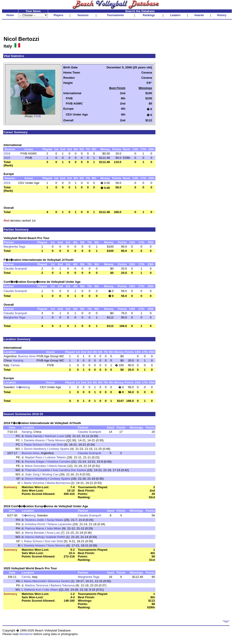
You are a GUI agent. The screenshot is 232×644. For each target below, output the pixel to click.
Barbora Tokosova (63, 585)
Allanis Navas (57, 466)
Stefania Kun (33, 590)
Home (10, 15)
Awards (199, 15)
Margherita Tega (14, 247)
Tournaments (115, 15)
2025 (7, 158)
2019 (7, 183)
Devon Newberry (35, 449)
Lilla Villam (51, 590)
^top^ (226, 621)
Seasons (83, 15)
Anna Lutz (53, 533)
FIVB (38, 116)
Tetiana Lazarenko (59, 524)
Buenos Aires (27, 356)
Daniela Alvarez (34, 440)
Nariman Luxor (55, 436)
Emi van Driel (54, 445)
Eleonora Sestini (59, 581)
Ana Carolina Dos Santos (69, 470)
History (222, 15)
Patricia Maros (34, 528)
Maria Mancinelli (35, 581)
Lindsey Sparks (59, 449)
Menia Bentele (34, 533)
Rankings (149, 15)
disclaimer (26, 634)
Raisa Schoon (33, 445)
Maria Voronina (34, 483)
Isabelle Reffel (55, 537)
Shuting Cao (50, 474)
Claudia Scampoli (15, 269)
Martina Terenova (36, 585)
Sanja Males (55, 520)
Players (59, 15)
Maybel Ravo (34, 457)
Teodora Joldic (35, 520)
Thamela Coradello (38, 470)
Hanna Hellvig (34, 537)
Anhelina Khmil (35, 524)
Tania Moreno (56, 440)
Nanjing (18, 360)
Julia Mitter (54, 528)
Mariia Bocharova (58, 483)
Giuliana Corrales (59, 462)
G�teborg (23, 387)
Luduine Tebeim (55, 457)
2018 (7, 153)
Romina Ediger (35, 462)
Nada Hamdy (34, 436)
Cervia (15, 365)
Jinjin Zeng (32, 474)
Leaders (175, 15)
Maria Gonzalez (35, 466)
